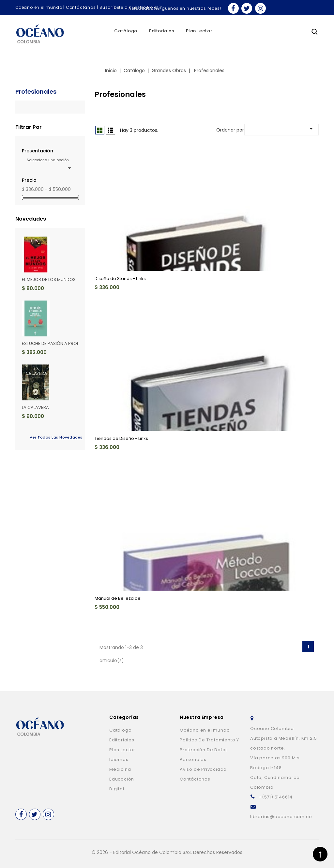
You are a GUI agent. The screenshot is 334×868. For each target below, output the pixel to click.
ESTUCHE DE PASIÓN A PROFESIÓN (57, 343)
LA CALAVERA (35, 407)
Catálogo (126, 31)
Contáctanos (81, 7)
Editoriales (162, 31)
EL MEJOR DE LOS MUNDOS (49, 279)
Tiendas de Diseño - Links (121, 438)
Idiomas (119, 759)
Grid (100, 130)
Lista (111, 130)
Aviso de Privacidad (203, 769)
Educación (122, 779)
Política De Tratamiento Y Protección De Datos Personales (209, 750)
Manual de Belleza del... (120, 598)
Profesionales (36, 92)
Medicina (120, 769)
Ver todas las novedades (54, 437)
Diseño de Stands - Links (120, 279)
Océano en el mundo (39, 7)
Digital (117, 789)
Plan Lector (199, 31)
